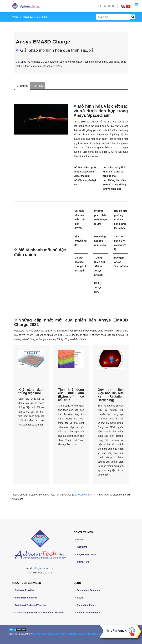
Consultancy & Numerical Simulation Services (40, 613)
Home (15, 17)
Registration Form (87, 554)
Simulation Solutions (26, 598)
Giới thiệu (22, 86)
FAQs (80, 598)
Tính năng (38, 86)
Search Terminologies (89, 613)
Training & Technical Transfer (31, 605)
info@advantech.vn (44, 568)
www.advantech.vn (85, 495)
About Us (82, 547)
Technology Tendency (89, 590)
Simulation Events (87, 605)
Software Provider (25, 590)
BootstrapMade (32, 639)
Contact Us (83, 562)
